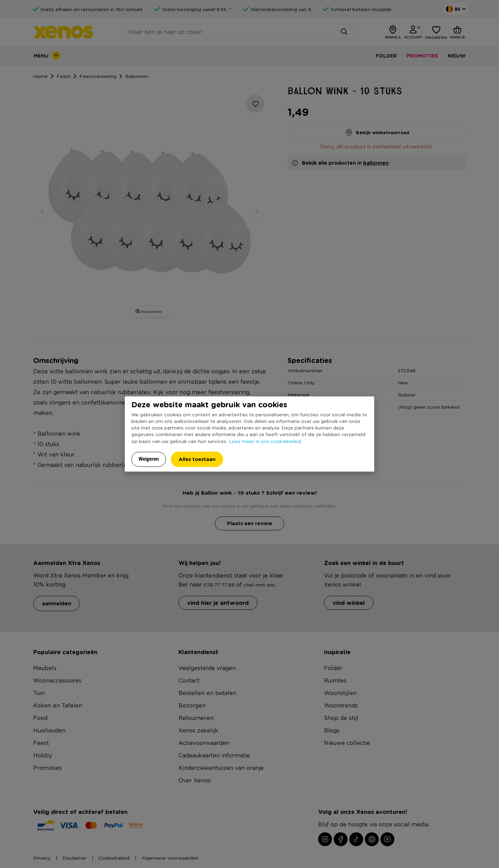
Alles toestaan (197, 459)
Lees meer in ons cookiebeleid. (265, 441)
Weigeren (149, 459)
